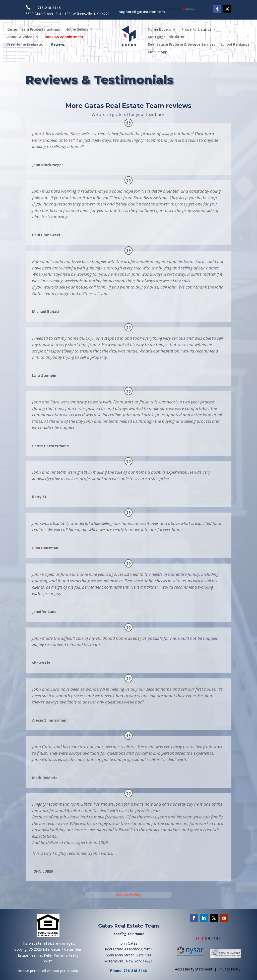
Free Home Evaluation (26, 45)
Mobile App (158, 52)
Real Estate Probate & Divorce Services (181, 45)
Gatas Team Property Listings (34, 30)
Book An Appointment (64, 37)
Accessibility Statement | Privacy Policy (208, 969)
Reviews (58, 45)
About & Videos (21, 37)
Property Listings (196, 30)
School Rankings (235, 45)
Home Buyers (159, 30)
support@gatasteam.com (142, 12)
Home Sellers (77, 30)
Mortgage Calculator (166, 37)
